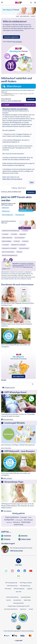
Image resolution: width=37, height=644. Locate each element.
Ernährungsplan (19, 520)
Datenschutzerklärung (12, 597)
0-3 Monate (17, 241)
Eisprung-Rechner (12, 517)
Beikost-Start (5, 208)
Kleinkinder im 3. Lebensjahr (9, 248)
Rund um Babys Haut (7, 215)
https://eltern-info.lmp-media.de (12, 179)
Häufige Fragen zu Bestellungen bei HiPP (18, 606)
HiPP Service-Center (17, 551)
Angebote (30, 589)
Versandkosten (17, 600)
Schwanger (23, 517)
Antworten (31, 99)
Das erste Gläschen (20, 238)
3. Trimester (14, 234)
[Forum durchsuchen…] (18, 384)
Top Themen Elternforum (11, 609)
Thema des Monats (24, 248)
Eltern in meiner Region (8, 252)
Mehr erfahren (8, 478)
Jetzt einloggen (17, 42)
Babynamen (23, 234)
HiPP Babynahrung (25, 586)
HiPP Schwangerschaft (11, 583)
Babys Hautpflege (7, 241)
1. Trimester (25, 231)
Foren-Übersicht (6, 99)
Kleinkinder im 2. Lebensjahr (18, 245)
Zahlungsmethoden (18, 603)
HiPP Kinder (8, 589)
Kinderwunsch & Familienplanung (11, 231)
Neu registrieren (18, 376)
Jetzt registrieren (25, 16)
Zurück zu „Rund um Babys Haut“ (11, 101)
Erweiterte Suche (10, 388)
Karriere (9, 600)
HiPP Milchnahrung (12, 586)
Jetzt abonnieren (8, 419)
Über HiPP (18, 592)
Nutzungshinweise (26, 597)
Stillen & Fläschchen (7, 238)
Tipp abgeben (7, 511)
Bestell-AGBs (27, 600)
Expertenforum (8, 94)
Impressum (23, 609)
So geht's (33, 16)
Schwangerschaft (20, 215)
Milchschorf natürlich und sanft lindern (15, 109)
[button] (31, 2)
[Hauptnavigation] (2, 2)
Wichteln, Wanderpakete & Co (10, 255)
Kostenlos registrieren (11, 37)
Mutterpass (17, 522)
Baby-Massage (28, 520)
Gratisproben (9, 520)
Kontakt (31, 609)
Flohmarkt (19, 252)
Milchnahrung (6, 211)
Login (17, 16)
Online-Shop (18, 525)
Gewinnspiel (26, 522)
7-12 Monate (5, 245)
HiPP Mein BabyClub (19, 589)
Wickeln (30, 517)
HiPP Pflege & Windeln (26, 583)
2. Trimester (5, 234)
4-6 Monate (25, 241)
